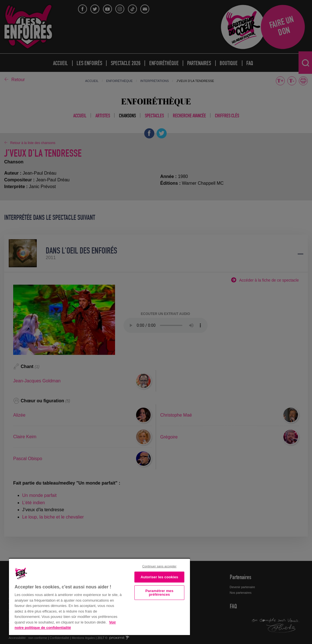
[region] (99, 596)
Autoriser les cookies (159, 577)
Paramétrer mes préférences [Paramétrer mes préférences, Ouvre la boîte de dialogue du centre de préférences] (159, 593)
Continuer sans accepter (159, 566)
